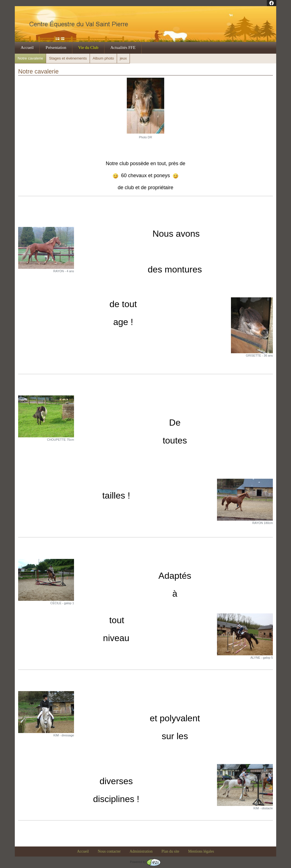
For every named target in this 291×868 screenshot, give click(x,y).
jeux (123, 58)
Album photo (103, 58)
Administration (141, 851)
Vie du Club (88, 48)
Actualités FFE (123, 48)
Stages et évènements (68, 58)
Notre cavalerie (30, 58)
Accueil (27, 48)
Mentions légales (201, 851)
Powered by (145, 862)
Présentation (56, 48)
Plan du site (170, 851)
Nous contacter (109, 851)
